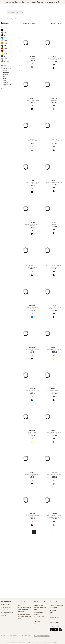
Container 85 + (32, 58)
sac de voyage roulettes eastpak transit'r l (54, 308)
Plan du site (37, 621)
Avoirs (52, 612)
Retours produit (54, 608)
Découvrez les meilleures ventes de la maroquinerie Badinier (24, 616)
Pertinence (59, 23)
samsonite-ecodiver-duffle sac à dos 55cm (54, 267)
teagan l (54, 224)
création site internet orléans (46, 642)
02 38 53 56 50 (5, 610)
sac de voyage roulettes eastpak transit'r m (32, 183)
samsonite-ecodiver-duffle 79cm (32, 350)
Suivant (51, 532)
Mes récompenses (55, 622)
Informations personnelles (57, 605)
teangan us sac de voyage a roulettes (32, 225)
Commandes (53, 610)
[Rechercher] (16, 12)
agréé (54, 642)
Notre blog (37, 624)
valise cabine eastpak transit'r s (32, 142)
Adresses (52, 615)
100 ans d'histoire (38, 612)
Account (53, 602)
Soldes (19, 605)
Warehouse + (54, 100)
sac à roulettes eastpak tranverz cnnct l (32, 267)
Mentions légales (38, 605)
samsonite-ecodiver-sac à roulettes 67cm (54, 391)
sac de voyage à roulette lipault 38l (32, 516)
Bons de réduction (55, 617)
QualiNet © (57, 642)
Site (52, 642)
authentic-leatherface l (32, 100)
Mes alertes (53, 620)
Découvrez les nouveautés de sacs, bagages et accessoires (24, 610)
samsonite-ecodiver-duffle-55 (54, 183)
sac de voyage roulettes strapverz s (54, 59)
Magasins (36, 615)
